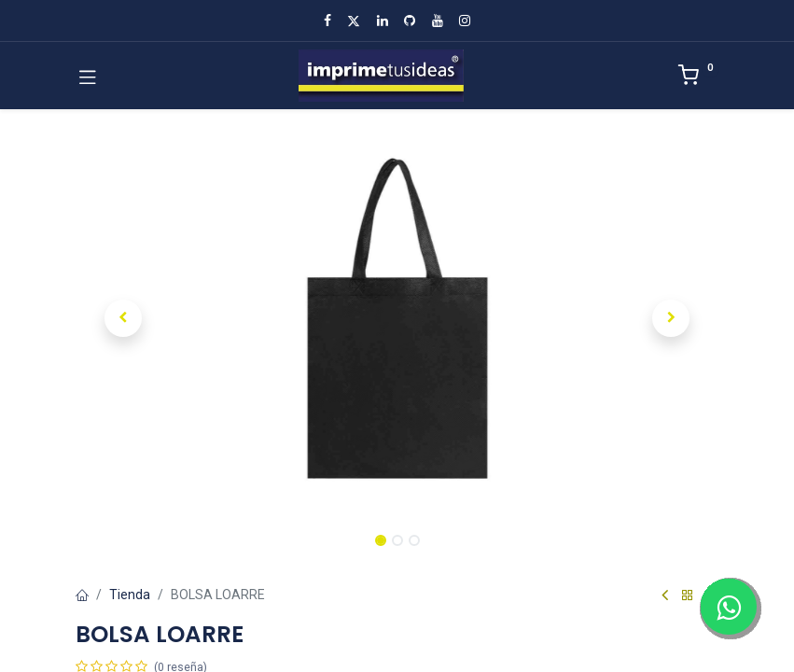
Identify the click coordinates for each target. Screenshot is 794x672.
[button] (124, 318)
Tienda (130, 595)
